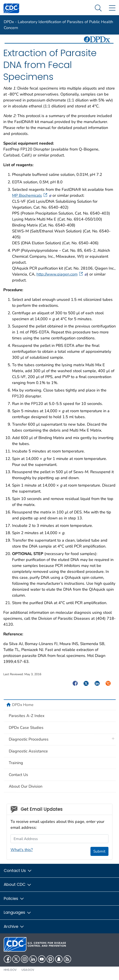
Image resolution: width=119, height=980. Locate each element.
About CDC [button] (18, 884)
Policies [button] (14, 898)
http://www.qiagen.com (60, 274)
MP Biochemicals (30, 195)
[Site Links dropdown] (112, 8)
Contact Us (18, 775)
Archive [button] (14, 926)
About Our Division (26, 786)
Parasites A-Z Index (27, 716)
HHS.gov (10, 970)
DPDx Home (23, 705)
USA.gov (28, 970)
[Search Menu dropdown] (98, 8)
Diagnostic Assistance (28, 751)
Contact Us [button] (18, 871)
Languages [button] (18, 912)
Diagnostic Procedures (29, 739)
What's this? (22, 850)
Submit (99, 851)
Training (16, 763)
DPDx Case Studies (26, 728)
